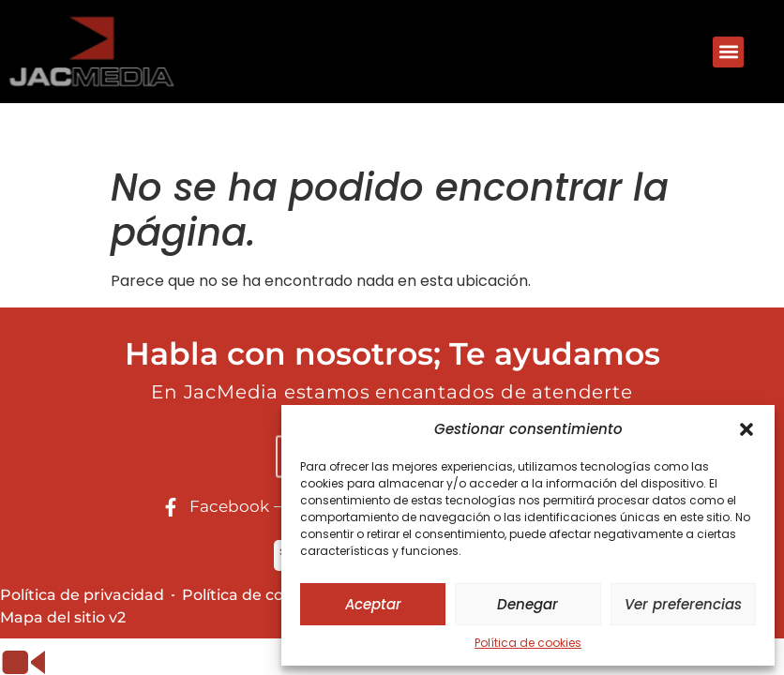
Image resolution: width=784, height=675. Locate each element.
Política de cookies (528, 643)
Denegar (528, 604)
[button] (746, 429)
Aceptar (373, 604)
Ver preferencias (683, 604)
